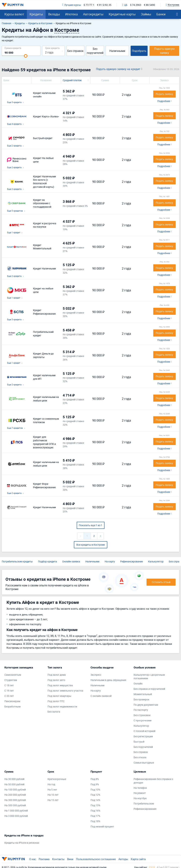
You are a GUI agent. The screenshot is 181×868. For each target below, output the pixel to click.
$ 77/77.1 (89, 5)
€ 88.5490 (149, 5)
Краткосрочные (57, 779)
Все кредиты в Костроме (91, 545)
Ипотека (71, 14)
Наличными (117, 51)
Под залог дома (57, 675)
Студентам (11, 680)
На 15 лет (53, 800)
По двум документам (146, 705)
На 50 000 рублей (14, 784)
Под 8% (95, 779)
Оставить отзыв (161, 582)
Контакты (58, 859)
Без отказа (140, 757)
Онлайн (138, 684)
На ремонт (140, 793)
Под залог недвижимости (62, 706)
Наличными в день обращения (108, 680)
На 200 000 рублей (15, 795)
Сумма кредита (13, 48)
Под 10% (95, 790)
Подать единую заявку (164, 51)
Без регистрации (143, 736)
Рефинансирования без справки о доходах (153, 781)
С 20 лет (9, 696)
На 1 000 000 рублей (16, 811)
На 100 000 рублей (15, 790)
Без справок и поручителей (149, 689)
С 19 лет (9, 691)
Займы (146, 14)
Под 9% (95, 784)
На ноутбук (140, 798)
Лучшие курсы (72, 5)
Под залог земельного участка (65, 691)
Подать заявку (164, 94)
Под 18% (95, 821)
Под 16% (95, 811)
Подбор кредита (47, 561)
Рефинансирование (132, 561)
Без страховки (142, 715)
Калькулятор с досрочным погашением (149, 676)
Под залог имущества (60, 685)
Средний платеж (72, 80)
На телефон (140, 788)
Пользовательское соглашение (96, 859)
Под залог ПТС (56, 701)
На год (51, 784)
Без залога (54, 712)
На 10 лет (53, 795)
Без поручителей (95, 51)
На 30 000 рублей (14, 779)
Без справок (75, 51)
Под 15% (95, 805)
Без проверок (141, 699)
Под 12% (95, 795)
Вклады (54, 14)
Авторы (123, 859)
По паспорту (141, 710)
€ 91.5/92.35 (104, 5)
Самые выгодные (144, 763)
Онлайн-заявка (71, 561)
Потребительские (144, 804)
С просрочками (143, 720)
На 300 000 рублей (15, 800)
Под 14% (95, 800)
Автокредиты (93, 14)
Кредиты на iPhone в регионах (22, 843)
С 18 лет (9, 685)
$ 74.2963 (136, 5)
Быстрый (139, 742)
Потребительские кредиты (17, 561)
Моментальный (143, 694)
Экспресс (96, 675)
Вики (70, 859)
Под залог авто (56, 680)
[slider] (26, 56)
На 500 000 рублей (15, 805)
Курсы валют (14, 14)
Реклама (44, 859)
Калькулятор (156, 561)
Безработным (12, 706)
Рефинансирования (145, 809)
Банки (161, 14)
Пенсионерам (12, 701)
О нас (33, 859)
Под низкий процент (102, 826)
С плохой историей (144, 731)
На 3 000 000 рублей (16, 816)
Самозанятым (13, 675)
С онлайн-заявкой (101, 696)
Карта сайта (138, 859)
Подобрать (139, 51)
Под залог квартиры (59, 696)
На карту (110, 561)
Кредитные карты (122, 14)
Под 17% (95, 816)
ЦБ (125, 5)
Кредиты (36, 14)
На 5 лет (52, 790)
